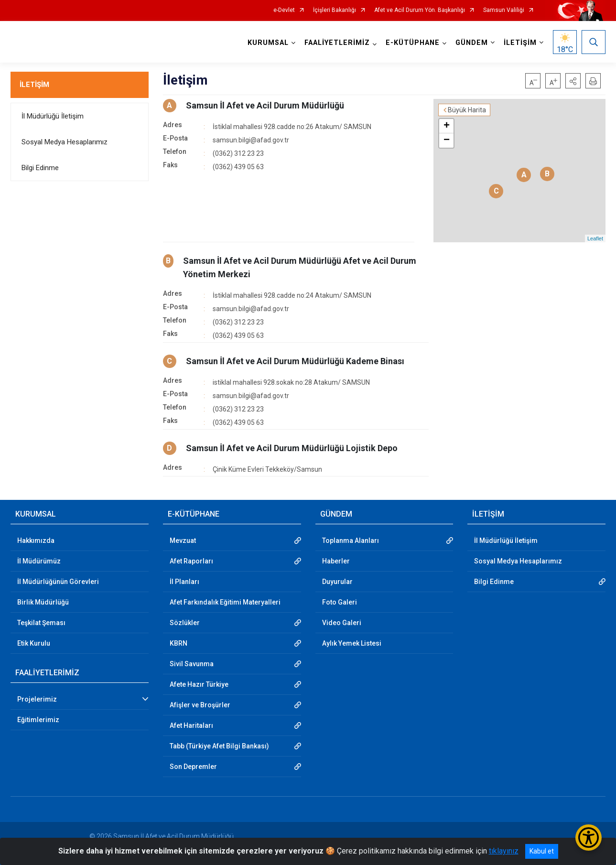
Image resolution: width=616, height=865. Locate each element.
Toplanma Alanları (351, 541)
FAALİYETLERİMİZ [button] (337, 43)
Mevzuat (183, 541)
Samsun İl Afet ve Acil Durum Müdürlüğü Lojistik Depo (292, 448)
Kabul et (542, 851)
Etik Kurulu (34, 643)
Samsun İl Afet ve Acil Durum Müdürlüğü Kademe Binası (295, 361)
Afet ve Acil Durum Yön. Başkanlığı (420, 10)
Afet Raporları (191, 561)
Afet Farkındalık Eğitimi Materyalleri (225, 602)
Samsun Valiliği (504, 10)
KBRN (178, 643)
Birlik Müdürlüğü (43, 602)
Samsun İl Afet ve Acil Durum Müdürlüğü (265, 105)
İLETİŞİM (34, 85)
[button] (573, 81)
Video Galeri (342, 623)
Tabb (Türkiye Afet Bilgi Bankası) (219, 746)
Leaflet (595, 238)
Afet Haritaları (191, 725)
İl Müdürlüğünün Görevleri (58, 582)
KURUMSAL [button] (268, 43)
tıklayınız (504, 851)
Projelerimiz (37, 699)
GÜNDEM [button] (472, 43)
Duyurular (337, 582)
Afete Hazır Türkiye (199, 684)
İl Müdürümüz (39, 561)
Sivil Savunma (192, 664)
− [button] (447, 141)
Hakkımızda (36, 541)
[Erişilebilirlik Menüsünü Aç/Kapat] (589, 838)
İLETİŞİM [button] (520, 43)
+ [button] (447, 126)
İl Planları (184, 582)
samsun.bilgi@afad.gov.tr (251, 140)
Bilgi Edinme (40, 168)
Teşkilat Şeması (41, 623)
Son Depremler (193, 767)
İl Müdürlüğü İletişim (53, 116)
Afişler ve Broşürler (200, 705)
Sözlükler (185, 623)
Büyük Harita (467, 110)
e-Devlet (284, 10)
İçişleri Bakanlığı (335, 10)
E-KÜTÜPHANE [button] (413, 43)
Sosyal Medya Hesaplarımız (65, 142)
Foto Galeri (340, 602)
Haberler (336, 561)
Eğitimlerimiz (38, 720)
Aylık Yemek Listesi (352, 643)
